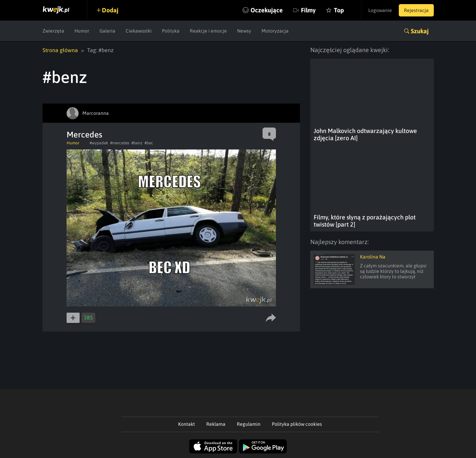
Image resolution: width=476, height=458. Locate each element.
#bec (149, 143)
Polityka (171, 31)
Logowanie (380, 10)
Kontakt (187, 424)
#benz (137, 143)
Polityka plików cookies (297, 424)
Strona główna (60, 50)
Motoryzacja (275, 31)
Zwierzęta (53, 31)
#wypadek (99, 143)
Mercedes (84, 135)
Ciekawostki (139, 31)
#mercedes (120, 143)
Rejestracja (416, 10)
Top (339, 10)
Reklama (216, 424)
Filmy (308, 10)
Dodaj (110, 10)
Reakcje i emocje (208, 31)
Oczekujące (267, 10)
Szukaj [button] (420, 31)
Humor (82, 31)
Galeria (107, 31)
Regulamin (249, 424)
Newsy (244, 31)
